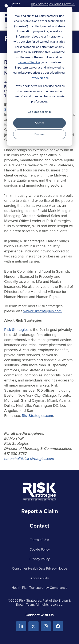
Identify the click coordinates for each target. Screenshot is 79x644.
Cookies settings (40, 112)
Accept (40, 123)
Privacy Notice (39, 78)
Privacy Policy (40, 559)
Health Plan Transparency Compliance (39, 588)
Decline (39, 134)
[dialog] (39, 76)
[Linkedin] (21, 626)
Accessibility (40, 578)
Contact (39, 526)
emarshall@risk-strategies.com (29, 459)
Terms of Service (29, 62)
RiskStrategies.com (37, 416)
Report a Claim (40, 511)
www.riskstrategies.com (43, 311)
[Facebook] (58, 626)
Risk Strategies (16, 330)
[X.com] (33, 626)
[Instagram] (46, 626)
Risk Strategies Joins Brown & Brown (53, 6)
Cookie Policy (40, 549)
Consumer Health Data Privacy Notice (40, 568)
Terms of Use (40, 540)
